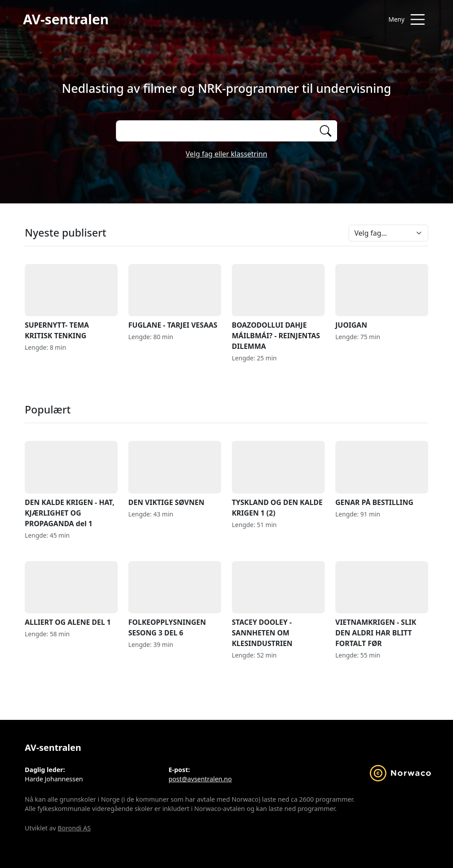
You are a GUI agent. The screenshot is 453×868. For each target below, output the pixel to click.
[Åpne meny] (407, 19)
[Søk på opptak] (215, 131)
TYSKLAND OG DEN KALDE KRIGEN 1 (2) (278, 479)
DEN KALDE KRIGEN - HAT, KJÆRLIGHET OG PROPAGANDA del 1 (71, 484)
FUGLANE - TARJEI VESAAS (175, 297)
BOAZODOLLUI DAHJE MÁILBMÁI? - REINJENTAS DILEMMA (278, 308)
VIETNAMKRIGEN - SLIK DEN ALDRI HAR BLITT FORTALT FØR (382, 605)
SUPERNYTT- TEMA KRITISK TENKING (71, 302)
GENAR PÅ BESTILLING (382, 474)
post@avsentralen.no (200, 779)
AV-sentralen (66, 19)
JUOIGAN (382, 297)
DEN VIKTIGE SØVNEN (175, 474)
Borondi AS (74, 828)
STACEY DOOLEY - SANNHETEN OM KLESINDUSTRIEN (278, 605)
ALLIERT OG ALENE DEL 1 (71, 594)
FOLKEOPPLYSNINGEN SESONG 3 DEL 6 (175, 599)
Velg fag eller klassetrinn (226, 154)
